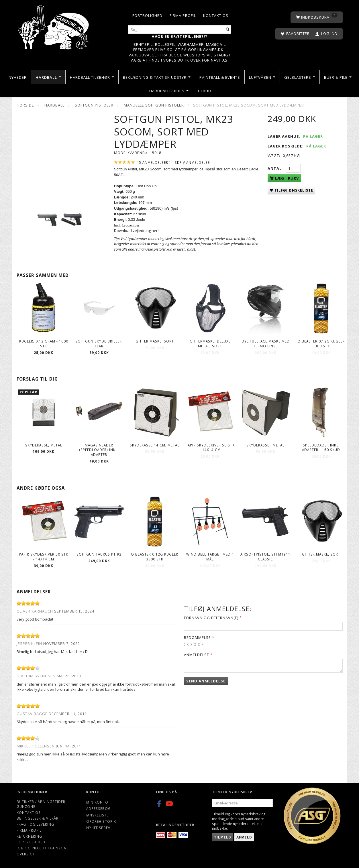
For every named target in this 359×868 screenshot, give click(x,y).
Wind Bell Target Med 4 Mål (210, 557)
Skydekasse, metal (44, 445)
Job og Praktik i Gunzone (43, 848)
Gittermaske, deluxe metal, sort (210, 344)
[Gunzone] (54, 26)
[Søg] (228, 30)
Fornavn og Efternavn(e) (211, 618)
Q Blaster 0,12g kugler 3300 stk (321, 344)
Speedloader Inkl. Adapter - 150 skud (321, 447)
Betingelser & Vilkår (38, 818)
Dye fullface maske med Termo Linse (266, 344)
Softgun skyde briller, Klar (99, 344)
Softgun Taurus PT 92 (99, 554)
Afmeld (244, 837)
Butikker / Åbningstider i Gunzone (42, 804)
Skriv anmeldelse (192, 162)
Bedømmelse (197, 637)
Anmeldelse (197, 655)
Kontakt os (216, 15)
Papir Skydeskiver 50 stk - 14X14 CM (210, 447)
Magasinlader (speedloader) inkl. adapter (99, 450)
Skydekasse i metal (265, 445)
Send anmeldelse (206, 681)
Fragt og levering (35, 824)
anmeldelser (154, 163)
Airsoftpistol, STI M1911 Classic (265, 557)
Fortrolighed (147, 15)
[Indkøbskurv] (317, 17)
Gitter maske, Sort (155, 341)
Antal (275, 168)
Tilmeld (223, 837)
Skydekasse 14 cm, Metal (155, 445)
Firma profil (183, 15)
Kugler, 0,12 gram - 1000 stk (44, 344)
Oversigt (26, 854)
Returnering (29, 836)
